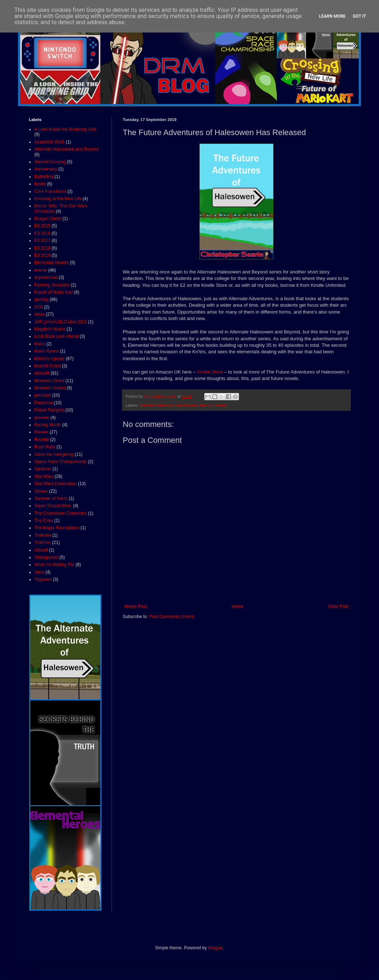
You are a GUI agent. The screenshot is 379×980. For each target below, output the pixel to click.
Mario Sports (47, 351)
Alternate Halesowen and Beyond (168, 405)
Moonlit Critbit (47, 366)
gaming (41, 299)
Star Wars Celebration (56, 484)
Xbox (39, 572)
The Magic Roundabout (57, 528)
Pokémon (43, 403)
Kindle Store (210, 372)
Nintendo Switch (50, 388)
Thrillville (43, 535)
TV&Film (43, 543)
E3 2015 (42, 226)
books (40, 184)
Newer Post (136, 606)
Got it (359, 16)
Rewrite (42, 440)
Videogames (46, 557)
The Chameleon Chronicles (60, 513)
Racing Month (48, 425)
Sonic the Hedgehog (54, 454)
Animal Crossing (50, 162)
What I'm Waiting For (54, 565)
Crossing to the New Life (58, 199)
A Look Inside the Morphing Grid (65, 129)
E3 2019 (42, 255)
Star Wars (44, 476)
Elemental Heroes (51, 263)
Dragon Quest (48, 219)
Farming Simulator (52, 285)
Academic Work (49, 142)
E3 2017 (42, 241)
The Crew (44, 521)
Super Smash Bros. (53, 506)
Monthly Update (49, 359)
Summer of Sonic (51, 498)
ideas (40, 314)
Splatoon (43, 469)
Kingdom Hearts (50, 329)
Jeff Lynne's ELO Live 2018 (61, 322)
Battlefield (44, 177)
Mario (40, 344)
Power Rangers (49, 410)
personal (43, 395)
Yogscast (43, 579)
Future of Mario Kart (54, 292)
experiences (46, 277)
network (206, 405)
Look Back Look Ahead (56, 336)
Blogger (215, 948)
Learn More (332, 16)
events (41, 270)
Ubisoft (41, 550)
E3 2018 (42, 248)
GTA (39, 307)
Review (41, 432)
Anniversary (46, 169)
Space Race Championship (60, 462)
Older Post (338, 606)
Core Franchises (50, 191)
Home (238, 606)
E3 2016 (42, 233)
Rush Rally (45, 447)
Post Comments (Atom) (172, 617)
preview (42, 418)
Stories (221, 405)
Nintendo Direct (49, 381)
